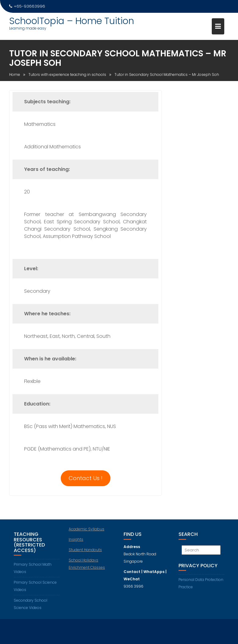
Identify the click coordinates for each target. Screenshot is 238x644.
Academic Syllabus (87, 529)
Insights (76, 539)
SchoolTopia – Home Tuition (72, 21)
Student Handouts (85, 550)
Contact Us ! (86, 478)
